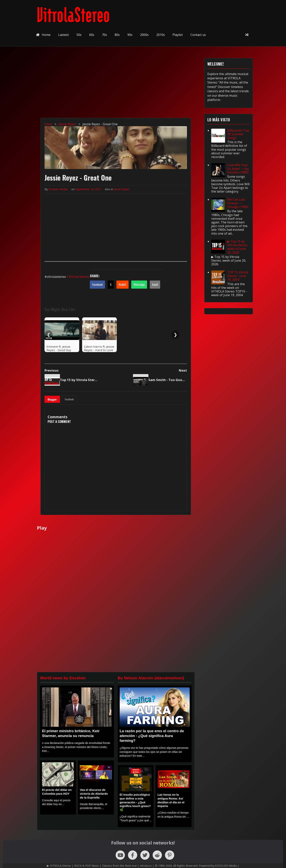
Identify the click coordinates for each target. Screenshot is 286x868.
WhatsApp (139, 284)
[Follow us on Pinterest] (170, 855)
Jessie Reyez (122, 189)
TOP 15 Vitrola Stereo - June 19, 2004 (238, 276)
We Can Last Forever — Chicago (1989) (238, 203)
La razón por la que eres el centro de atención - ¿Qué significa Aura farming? (152, 736)
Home (43, 35)
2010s (161, 35)
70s (104, 35)
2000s (144, 35)
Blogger (52, 399)
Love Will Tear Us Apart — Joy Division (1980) (238, 169)
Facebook (97, 284)
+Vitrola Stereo (78, 277)
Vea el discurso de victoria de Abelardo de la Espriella (94, 794)
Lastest (64, 35)
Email (155, 284)
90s (130, 35)
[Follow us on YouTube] (120, 855)
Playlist (178, 35)
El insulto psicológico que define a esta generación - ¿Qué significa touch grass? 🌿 (135, 802)
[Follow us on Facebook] (133, 855)
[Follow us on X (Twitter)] (145, 855)
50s (79, 35)
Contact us (198, 35)
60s (92, 35)
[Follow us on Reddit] (157, 855)
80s (117, 35)
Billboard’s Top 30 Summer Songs (238, 134)
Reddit (122, 284)
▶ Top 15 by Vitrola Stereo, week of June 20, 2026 (238, 247)
